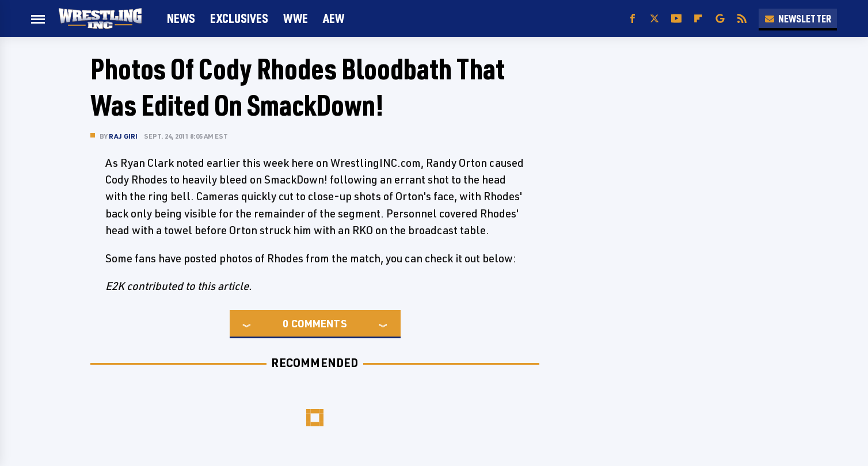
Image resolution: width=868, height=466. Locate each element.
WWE (296, 18)
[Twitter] (654, 19)
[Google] (720, 19)
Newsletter (798, 18)
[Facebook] (633, 19)
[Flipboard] (698, 19)
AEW (334, 18)
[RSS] (742, 19)
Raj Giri (123, 136)
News (181, 18)
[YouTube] (676, 19)
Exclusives (239, 18)
